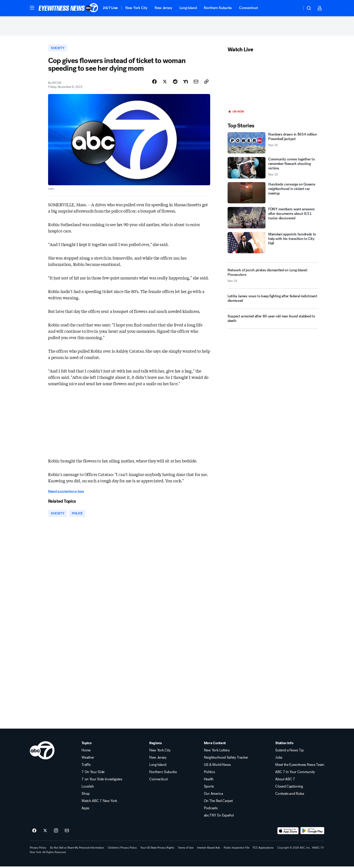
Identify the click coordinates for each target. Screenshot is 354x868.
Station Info (284, 744)
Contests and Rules (290, 795)
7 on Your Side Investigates (102, 781)
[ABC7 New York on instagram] (56, 832)
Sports (209, 788)
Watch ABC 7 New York (99, 802)
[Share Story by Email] (196, 83)
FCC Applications (263, 849)
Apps (85, 809)
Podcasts (211, 809)
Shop (86, 795)
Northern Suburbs (218, 8)
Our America (213, 795)
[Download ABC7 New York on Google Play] (312, 832)
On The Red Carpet (218, 802)
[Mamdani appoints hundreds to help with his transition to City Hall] (273, 244)
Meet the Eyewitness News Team (300, 766)
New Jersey (163, 8)
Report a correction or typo (66, 493)
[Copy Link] (206, 83)
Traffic (86, 766)
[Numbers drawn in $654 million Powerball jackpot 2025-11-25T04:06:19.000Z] (273, 144)
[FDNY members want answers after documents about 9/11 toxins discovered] (273, 219)
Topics (86, 744)
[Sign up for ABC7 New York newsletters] (67, 832)
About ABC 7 (285, 781)
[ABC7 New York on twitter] (45, 832)
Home (86, 752)
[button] (32, 8)
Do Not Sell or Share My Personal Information (77, 849)
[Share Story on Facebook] (154, 83)
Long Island (188, 8)
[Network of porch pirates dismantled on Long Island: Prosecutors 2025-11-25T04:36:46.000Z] (273, 277)
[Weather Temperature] (295, 8)
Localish (88, 788)
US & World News (217, 766)
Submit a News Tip (289, 752)
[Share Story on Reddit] (175, 83)
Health (209, 781)
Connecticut (248, 8)
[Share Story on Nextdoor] (186, 83)
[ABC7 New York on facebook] (34, 832)
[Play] (273, 82)
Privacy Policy (38, 849)
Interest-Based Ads (209, 849)
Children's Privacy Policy (122, 849)
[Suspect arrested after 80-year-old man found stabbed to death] (273, 321)
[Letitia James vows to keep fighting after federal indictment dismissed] (273, 301)
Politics (209, 773)
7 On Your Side (93, 773)
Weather (88, 759)
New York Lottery (217, 752)
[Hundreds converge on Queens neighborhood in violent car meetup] (273, 194)
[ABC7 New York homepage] (68, 8)
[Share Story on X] (165, 83)
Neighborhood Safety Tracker (226, 759)
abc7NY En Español (219, 817)
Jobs (279, 759)
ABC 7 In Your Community (295, 773)
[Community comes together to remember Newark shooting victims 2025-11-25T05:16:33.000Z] (273, 169)
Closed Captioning (289, 788)
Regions (156, 744)
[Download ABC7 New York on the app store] (288, 832)
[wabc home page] (42, 752)
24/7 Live (110, 8)
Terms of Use (186, 849)
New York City (136, 8)
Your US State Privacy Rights (157, 849)
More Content (215, 744)
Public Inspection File (236, 849)
